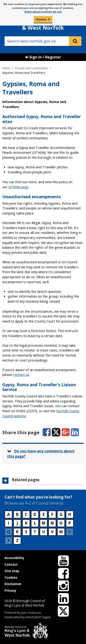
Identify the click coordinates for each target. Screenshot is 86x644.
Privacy (10, 590)
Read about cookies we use (43, 12)
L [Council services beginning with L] (35, 523)
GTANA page (18, 187)
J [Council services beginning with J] (17, 523)
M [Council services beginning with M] (43, 523)
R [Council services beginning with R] (17, 532)
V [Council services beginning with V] (52, 532)
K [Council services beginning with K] (26, 523)
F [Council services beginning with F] (52, 514)
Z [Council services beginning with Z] (17, 540)
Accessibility (14, 558)
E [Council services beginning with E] (44, 514)
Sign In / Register (43, 57)
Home (6, 68)
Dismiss (41, 19)
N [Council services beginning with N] (52, 523)
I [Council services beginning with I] (8, 523)
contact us (21, 375)
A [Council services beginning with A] (8, 514)
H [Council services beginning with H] (70, 514)
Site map (12, 571)
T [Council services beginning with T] (35, 532)
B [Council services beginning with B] (17, 514)
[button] (43, 481)
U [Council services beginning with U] (44, 532)
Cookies (11, 577)
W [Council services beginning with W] (61, 532)
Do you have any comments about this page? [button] (41, 454)
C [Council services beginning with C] (26, 514)
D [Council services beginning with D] (35, 514)
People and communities (32, 68)
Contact (11, 564)
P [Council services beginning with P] (70, 523)
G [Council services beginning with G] (61, 514)
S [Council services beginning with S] (26, 532)
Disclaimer (13, 584)
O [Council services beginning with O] (61, 523)
